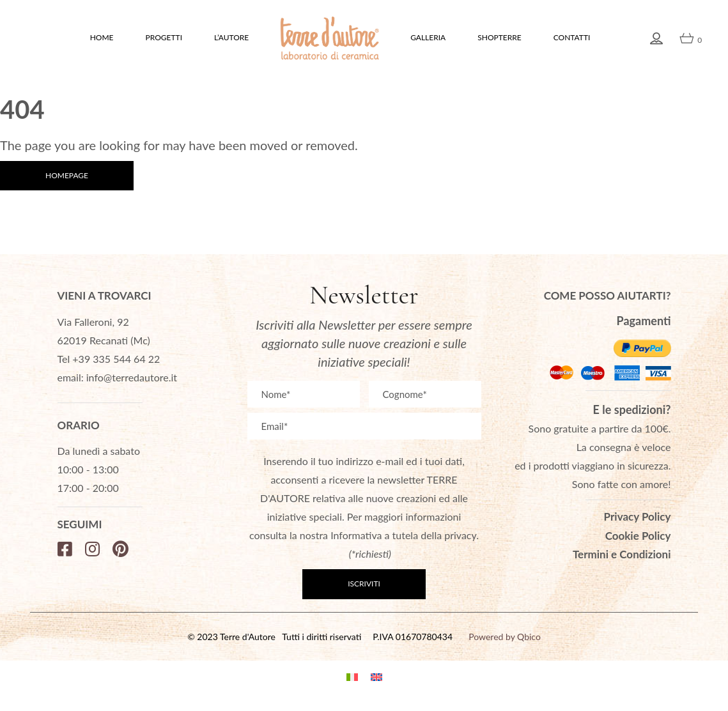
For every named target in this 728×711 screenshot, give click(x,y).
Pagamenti (644, 321)
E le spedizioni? (632, 409)
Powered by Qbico (505, 637)
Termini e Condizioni (622, 554)
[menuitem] (352, 676)
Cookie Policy (638, 536)
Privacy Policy (638, 516)
